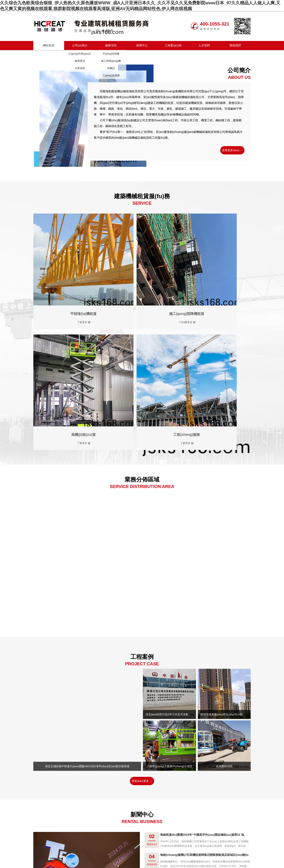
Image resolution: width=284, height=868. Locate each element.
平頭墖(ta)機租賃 (59, 273)
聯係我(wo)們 (171, 838)
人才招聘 (204, 45)
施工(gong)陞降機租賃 (114, 270)
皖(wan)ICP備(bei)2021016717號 (159, 843)
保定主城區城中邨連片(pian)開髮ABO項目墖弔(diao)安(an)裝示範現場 (87, 605)
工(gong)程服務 (111, 75)
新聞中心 (142, 45)
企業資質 (80, 68)
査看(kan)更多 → (142, 620)
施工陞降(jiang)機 (111, 61)
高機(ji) (111, 68)
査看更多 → (142, 783)
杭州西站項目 (224, 605)
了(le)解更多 (113, 282)
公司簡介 (111, 838)
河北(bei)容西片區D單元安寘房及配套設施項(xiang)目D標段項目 (169, 554)
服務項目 (111, 45)
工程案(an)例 (173, 45)
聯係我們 (235, 45)
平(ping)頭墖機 (111, 54)
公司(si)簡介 (80, 45)
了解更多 (58, 282)
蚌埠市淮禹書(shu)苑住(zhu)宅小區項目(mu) (224, 554)
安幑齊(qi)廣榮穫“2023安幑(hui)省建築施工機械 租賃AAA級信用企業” (211, 734)
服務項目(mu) (128, 838)
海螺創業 (188, 838)
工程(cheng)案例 (150, 838)
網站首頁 (49, 45)
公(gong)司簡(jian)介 (80, 54)
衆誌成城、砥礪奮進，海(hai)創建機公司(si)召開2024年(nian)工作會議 (212, 714)
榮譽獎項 (80, 61)
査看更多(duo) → (231, 150)
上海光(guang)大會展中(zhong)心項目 (169, 605)
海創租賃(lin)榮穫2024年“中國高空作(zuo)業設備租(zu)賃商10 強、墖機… (214, 674)
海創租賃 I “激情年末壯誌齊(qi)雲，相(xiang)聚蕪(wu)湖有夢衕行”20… (212, 755)
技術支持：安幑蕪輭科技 (196, 843)
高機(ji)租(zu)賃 (170, 273)
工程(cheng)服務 (225, 273)
